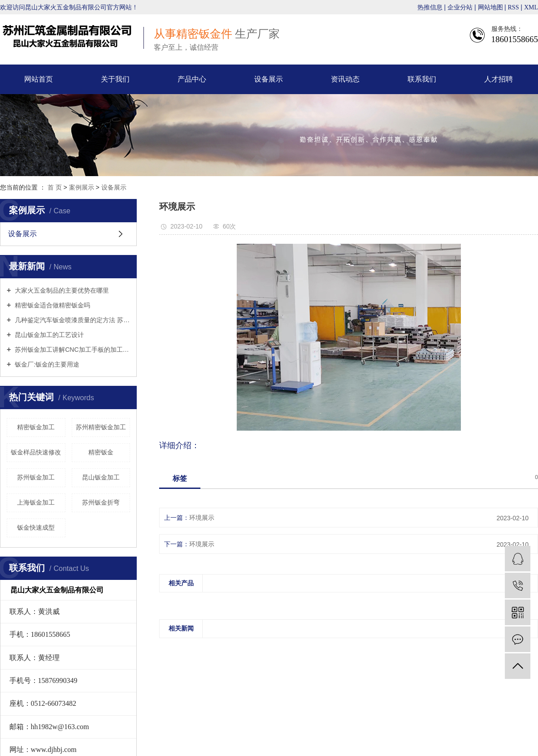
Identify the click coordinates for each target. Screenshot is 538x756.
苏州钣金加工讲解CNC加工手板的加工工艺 (72, 350)
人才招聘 (499, 79)
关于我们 (115, 79)
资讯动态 (345, 79)
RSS (514, 7)
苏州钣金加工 (36, 477)
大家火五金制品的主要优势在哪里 (61, 290)
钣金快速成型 (36, 527)
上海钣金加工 (36, 502)
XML (531, 7)
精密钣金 (101, 452)
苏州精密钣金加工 (101, 427)
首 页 (55, 187)
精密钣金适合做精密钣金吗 (52, 305)
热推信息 (430, 7)
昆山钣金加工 (101, 477)
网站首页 (39, 79)
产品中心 (192, 79)
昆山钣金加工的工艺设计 (48, 335)
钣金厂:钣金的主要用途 (46, 364)
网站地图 (491, 7)
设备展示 (269, 79)
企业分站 (460, 7)
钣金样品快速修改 (36, 452)
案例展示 (82, 187)
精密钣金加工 (36, 427)
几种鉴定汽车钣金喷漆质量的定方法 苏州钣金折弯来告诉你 (72, 320)
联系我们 (422, 79)
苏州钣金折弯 (101, 502)
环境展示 (202, 518)
